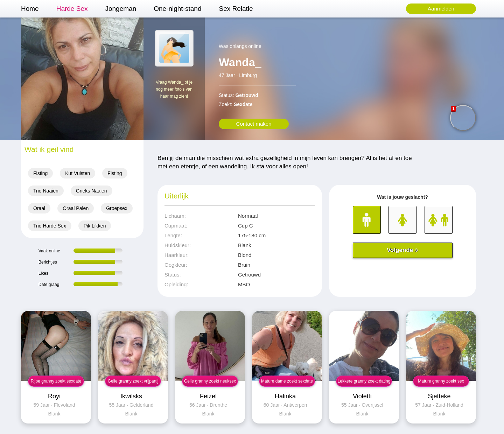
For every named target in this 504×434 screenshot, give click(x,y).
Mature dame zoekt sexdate (287, 381)
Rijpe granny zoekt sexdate (56, 381)
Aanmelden (441, 9)
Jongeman (121, 9)
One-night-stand (177, 9)
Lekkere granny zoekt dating (364, 381)
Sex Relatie (236, 9)
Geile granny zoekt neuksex (210, 381)
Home (30, 9)
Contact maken (254, 124)
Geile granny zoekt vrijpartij (133, 381)
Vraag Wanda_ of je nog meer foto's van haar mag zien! (174, 89)
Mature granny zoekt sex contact (441, 383)
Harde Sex (72, 9)
